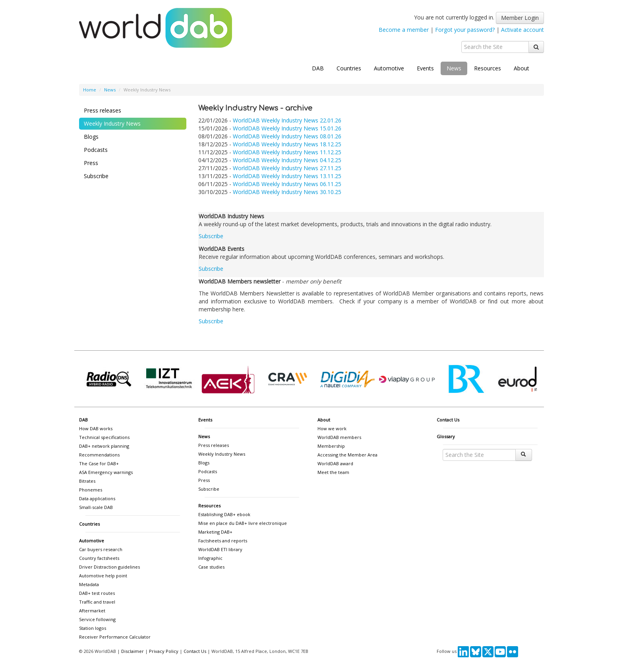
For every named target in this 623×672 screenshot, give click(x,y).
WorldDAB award (335, 463)
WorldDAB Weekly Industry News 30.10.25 (287, 192)
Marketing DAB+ (215, 532)
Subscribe (96, 176)
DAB (318, 68)
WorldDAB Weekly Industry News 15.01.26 (287, 128)
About (521, 68)
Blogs (91, 137)
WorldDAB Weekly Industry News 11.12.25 (287, 152)
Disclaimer (133, 651)
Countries (349, 68)
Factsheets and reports (223, 541)
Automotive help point (103, 576)
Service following (97, 619)
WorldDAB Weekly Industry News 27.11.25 (287, 168)
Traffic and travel (97, 602)
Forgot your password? (465, 30)
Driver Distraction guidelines (109, 567)
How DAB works (96, 428)
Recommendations (99, 455)
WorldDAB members (339, 437)
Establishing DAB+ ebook (224, 514)
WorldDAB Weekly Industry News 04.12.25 (287, 160)
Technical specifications (104, 437)
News (454, 68)
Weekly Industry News (112, 123)
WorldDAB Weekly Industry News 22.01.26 (287, 120)
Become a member (404, 30)
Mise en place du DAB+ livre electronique (243, 523)
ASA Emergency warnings (106, 472)
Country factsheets (99, 558)
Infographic (210, 558)
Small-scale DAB (96, 507)
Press (91, 163)
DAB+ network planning (104, 446)
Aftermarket (92, 611)
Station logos (93, 628)
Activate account (522, 30)
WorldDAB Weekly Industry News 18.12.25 (287, 144)
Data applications (97, 498)
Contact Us (448, 420)
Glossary (446, 436)
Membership (331, 446)
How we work (332, 428)
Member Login (520, 18)
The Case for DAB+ (99, 463)
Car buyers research (101, 549)
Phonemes (91, 490)
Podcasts (96, 150)
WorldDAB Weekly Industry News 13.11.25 (287, 176)
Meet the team (333, 472)
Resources (488, 68)
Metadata (89, 584)
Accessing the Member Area (347, 455)
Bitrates (87, 481)
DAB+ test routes (97, 593)
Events (425, 68)
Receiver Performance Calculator (115, 637)
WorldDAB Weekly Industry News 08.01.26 (287, 136)
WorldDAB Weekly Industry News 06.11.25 (287, 184)
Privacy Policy (164, 651)
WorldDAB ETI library (220, 549)
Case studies (211, 567)
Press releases (103, 110)
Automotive (389, 68)
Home (90, 90)
